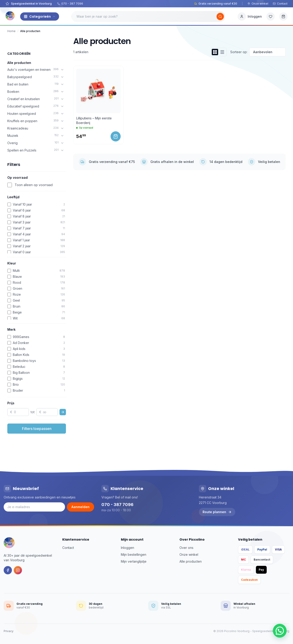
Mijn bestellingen (134, 555)
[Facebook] (8, 570)
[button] (280, 631)
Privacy (9, 631)
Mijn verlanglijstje (134, 561)
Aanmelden (80, 507)
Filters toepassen (37, 429)
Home (11, 31)
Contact (280, 4)
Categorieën (40, 17)
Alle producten (19, 63)
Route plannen (217, 512)
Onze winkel (258, 4)
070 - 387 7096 (70, 4)
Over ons (186, 548)
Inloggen (128, 548)
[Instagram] (18, 570)
